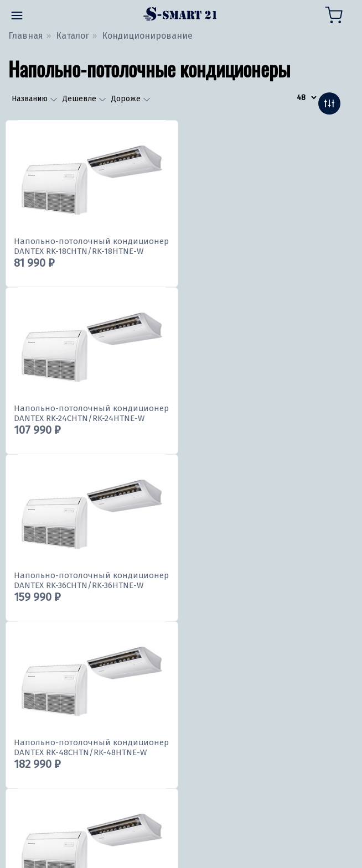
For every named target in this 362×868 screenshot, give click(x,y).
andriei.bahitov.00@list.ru (64, 768)
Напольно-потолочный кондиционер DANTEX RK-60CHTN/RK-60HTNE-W (91, 580)
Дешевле (81, 99)
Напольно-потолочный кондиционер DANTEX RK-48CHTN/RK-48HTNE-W (264, 413)
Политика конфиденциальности (77, 851)
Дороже (128, 99)
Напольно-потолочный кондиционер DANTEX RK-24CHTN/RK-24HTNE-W (264, 246)
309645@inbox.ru (47, 748)
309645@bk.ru (41, 728)
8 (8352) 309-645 (44, 697)
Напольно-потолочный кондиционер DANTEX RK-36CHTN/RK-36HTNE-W (91, 413)
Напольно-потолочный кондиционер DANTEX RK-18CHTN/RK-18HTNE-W (91, 246)
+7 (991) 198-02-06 (48, 708)
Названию (31, 99)
